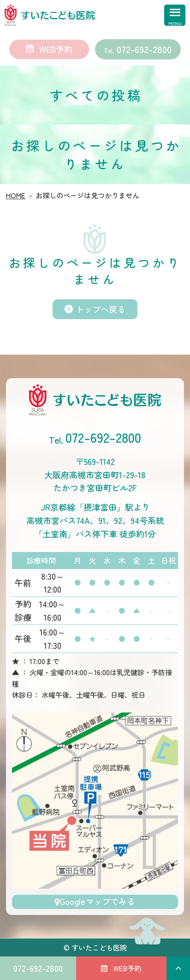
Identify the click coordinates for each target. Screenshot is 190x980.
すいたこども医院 (99, 947)
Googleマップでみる (97, 901)
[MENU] (170, 20)
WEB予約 (56, 49)
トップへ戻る (101, 309)
